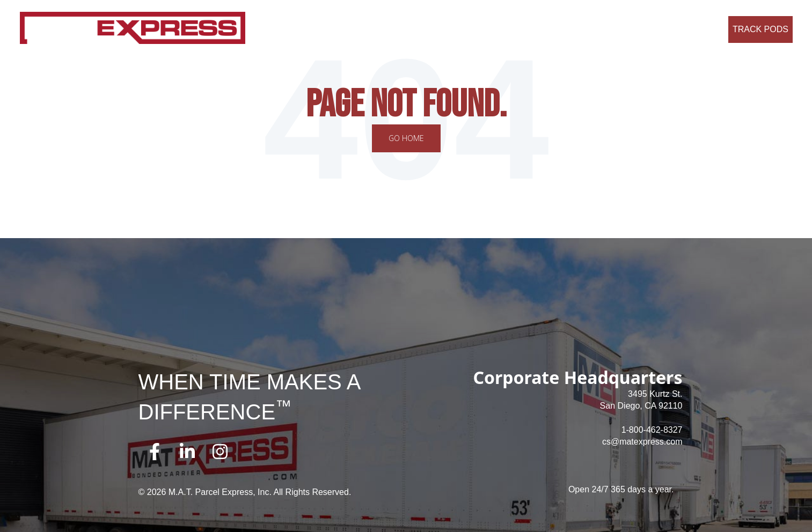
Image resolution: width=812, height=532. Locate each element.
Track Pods (760, 29)
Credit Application (608, 29)
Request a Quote (684, 29)
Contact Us (542, 29)
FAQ (502, 29)
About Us (340, 29)
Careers (468, 29)
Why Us (427, 29)
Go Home (406, 138)
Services (385, 29)
